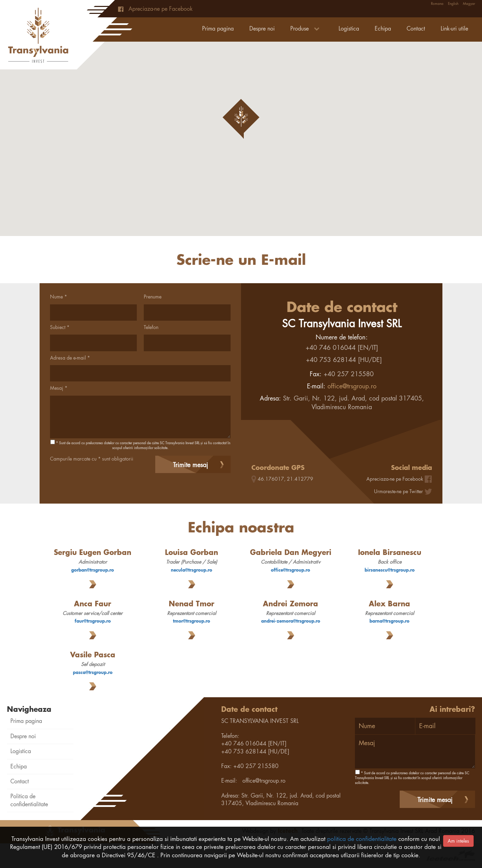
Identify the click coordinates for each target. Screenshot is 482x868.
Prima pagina (218, 29)
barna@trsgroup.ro (389, 621)
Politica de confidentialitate (29, 800)
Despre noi (262, 29)
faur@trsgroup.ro (93, 621)
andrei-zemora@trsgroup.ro (291, 621)
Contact (416, 29)
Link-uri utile (454, 29)
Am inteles (458, 841)
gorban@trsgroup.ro (93, 570)
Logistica (349, 29)
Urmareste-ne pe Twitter (398, 491)
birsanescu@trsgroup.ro (390, 570)
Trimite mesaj (190, 465)
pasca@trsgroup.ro (93, 672)
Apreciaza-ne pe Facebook (155, 9)
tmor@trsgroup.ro (192, 621)
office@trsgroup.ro (352, 386)
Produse (307, 29)
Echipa (383, 29)
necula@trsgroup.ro (192, 570)
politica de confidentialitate (362, 839)
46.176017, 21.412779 (285, 479)
